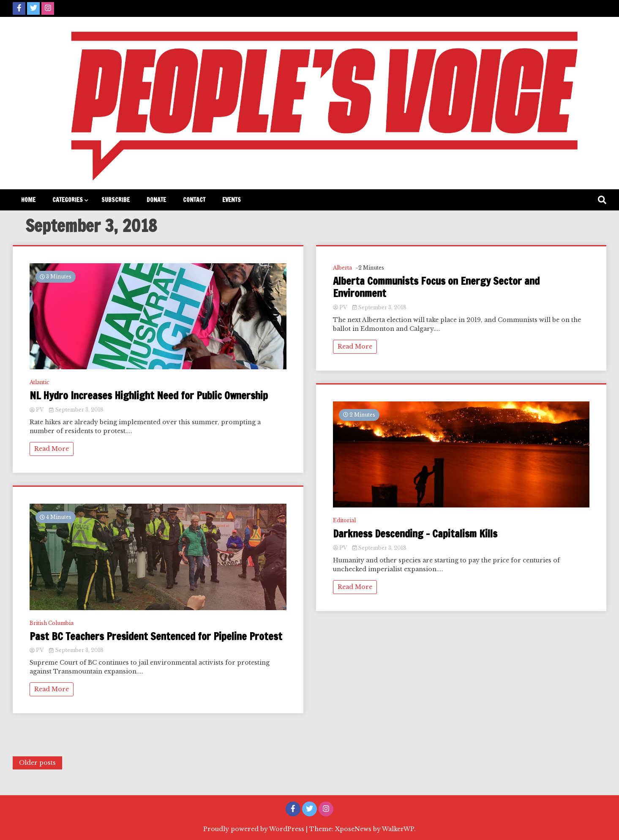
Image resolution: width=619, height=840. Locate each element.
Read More (52, 449)
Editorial (344, 520)
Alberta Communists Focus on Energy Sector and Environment (436, 287)
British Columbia (52, 623)
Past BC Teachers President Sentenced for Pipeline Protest (156, 637)
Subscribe (116, 200)
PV (37, 410)
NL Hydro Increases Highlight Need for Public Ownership (149, 396)
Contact (194, 200)
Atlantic (40, 382)
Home (28, 200)
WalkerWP (398, 829)
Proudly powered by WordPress (255, 829)
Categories (68, 200)
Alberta (342, 268)
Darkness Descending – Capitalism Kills (415, 534)
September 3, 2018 (76, 410)
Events (232, 200)
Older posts (37, 763)
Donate (156, 200)
